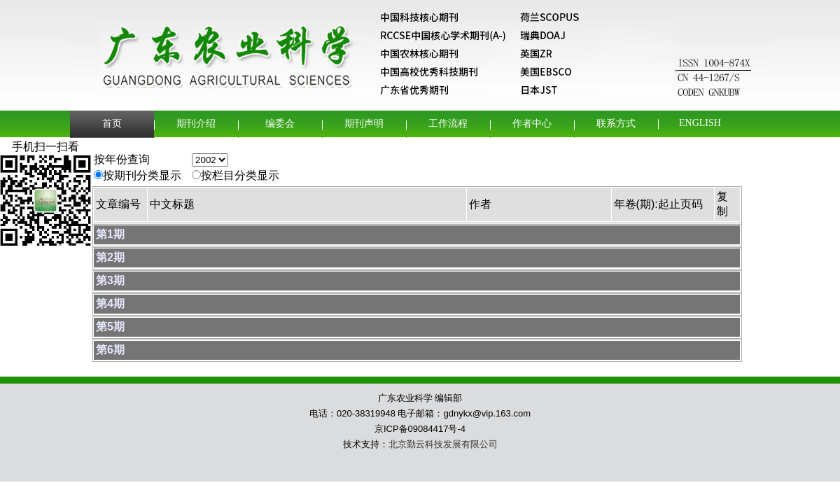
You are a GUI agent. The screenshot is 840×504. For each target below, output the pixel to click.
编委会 (280, 124)
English (700, 123)
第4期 (110, 303)
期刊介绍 (196, 124)
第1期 (110, 234)
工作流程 (448, 124)
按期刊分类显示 (142, 175)
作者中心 (532, 124)
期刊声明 (364, 124)
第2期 (110, 257)
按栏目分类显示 (240, 175)
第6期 (110, 350)
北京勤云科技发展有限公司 (443, 444)
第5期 (110, 327)
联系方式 (616, 124)
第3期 (110, 280)
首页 (112, 124)
